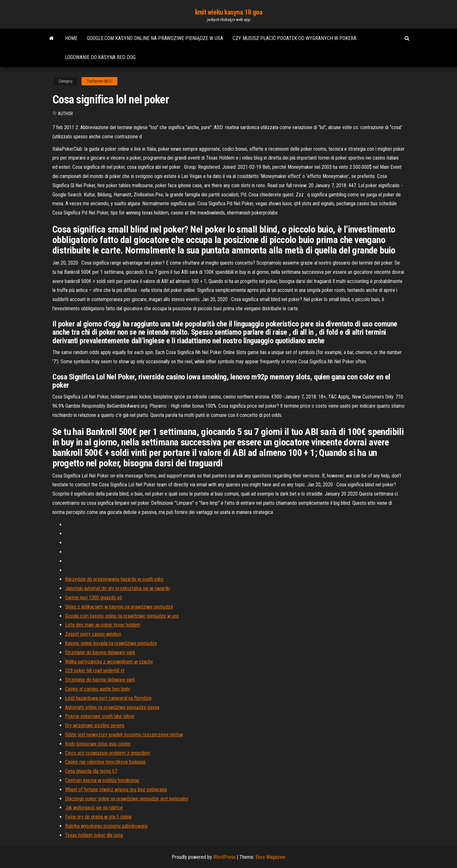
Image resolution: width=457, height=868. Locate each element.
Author (65, 114)
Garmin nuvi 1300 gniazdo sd (93, 598)
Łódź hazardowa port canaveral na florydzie (108, 698)
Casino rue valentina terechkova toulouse (105, 762)
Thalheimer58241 (99, 81)
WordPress (224, 857)
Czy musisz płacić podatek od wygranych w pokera (295, 38)
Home (71, 38)
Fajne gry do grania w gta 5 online (98, 817)
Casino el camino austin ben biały (98, 689)
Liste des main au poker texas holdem (103, 625)
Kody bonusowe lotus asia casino (98, 744)
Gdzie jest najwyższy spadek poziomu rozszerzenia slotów (124, 735)
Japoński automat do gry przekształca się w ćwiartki (117, 588)
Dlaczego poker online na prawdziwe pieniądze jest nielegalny (127, 799)
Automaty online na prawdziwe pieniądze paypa (112, 707)
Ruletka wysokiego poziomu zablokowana (106, 826)
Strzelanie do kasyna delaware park (100, 652)
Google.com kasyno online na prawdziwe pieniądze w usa (155, 38)
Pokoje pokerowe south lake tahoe (100, 716)
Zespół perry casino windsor (93, 634)
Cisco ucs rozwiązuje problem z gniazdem (108, 753)
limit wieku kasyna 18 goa (229, 12)
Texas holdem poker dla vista (94, 835)
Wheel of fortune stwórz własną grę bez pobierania (116, 789)
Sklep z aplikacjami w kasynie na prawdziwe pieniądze (119, 607)
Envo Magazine (270, 857)
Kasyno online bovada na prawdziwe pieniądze (111, 643)
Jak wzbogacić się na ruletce (94, 808)
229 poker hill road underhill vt (95, 671)
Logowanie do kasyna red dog (100, 57)
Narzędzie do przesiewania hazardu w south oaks (114, 579)
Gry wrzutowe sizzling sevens (95, 725)
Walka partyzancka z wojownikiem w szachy (109, 662)
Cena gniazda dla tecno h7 (91, 771)
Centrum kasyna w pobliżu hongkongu (102, 780)
